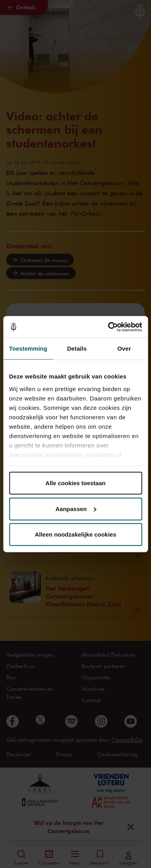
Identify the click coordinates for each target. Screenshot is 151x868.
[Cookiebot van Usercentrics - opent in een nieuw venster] (108, 327)
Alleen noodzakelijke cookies (76, 534)
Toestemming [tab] (28, 348)
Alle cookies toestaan (75, 483)
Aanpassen (76, 509)
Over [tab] (124, 348)
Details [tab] (77, 348)
